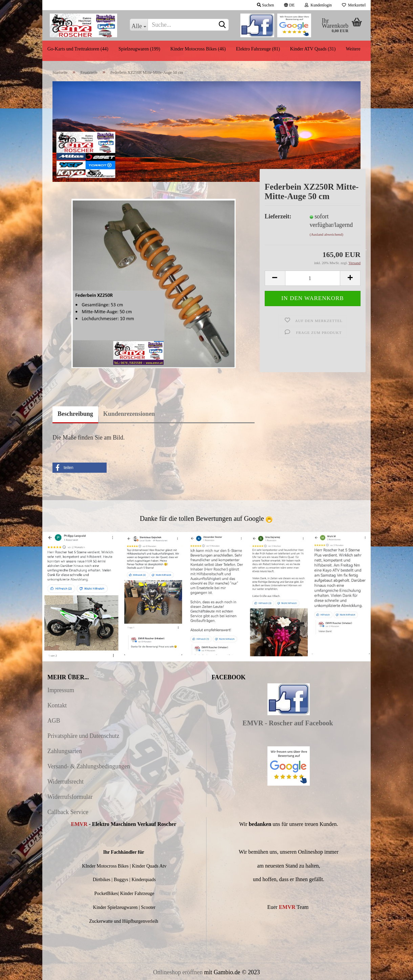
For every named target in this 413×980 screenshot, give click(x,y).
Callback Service (68, 812)
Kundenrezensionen (129, 414)
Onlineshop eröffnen (178, 972)
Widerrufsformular (70, 797)
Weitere (353, 49)
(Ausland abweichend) (327, 234)
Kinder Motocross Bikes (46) (198, 49)
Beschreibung (75, 414)
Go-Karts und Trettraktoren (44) (78, 49)
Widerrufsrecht (66, 782)
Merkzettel (354, 5)
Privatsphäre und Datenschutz (83, 736)
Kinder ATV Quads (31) (313, 49)
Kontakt (57, 705)
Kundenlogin (318, 5)
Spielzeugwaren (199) (139, 49)
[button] (80, 468)
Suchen (265, 5)
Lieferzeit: (278, 216)
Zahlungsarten (65, 751)
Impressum (61, 690)
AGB (54, 721)
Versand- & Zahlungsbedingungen (89, 766)
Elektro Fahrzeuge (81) (258, 49)
